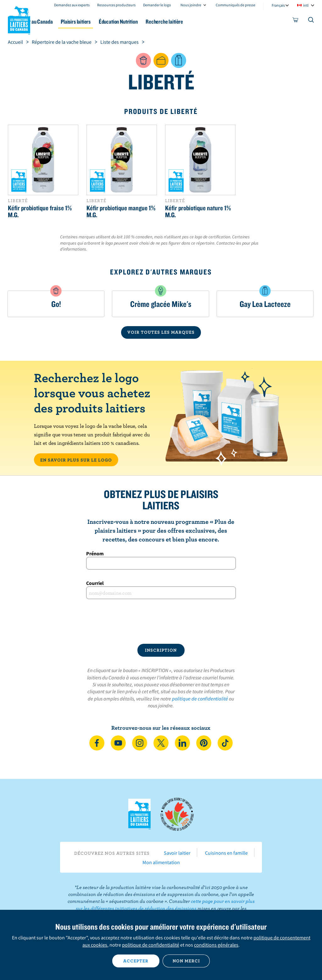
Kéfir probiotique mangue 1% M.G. (121, 211)
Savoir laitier (177, 853)
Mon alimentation (161, 862)
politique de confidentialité (200, 699)
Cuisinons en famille (226, 853)
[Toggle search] (311, 21)
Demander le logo (157, 5)
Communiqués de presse (236, 5)
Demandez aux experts (72, 5)
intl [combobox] (306, 5)
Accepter (136, 961)
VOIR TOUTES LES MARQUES (161, 332)
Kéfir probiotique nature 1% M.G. (198, 211)
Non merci (186, 961)
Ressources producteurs (116, 5)
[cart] (296, 21)
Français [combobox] (278, 5)
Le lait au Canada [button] (62, 22)
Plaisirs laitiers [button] (107, 22)
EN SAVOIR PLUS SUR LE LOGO (76, 460)
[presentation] (161, 621)
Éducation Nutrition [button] (154, 22)
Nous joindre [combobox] (191, 5)
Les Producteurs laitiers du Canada (19, 19)
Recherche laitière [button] (205, 22)
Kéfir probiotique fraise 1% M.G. (40, 211)
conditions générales (216, 945)
